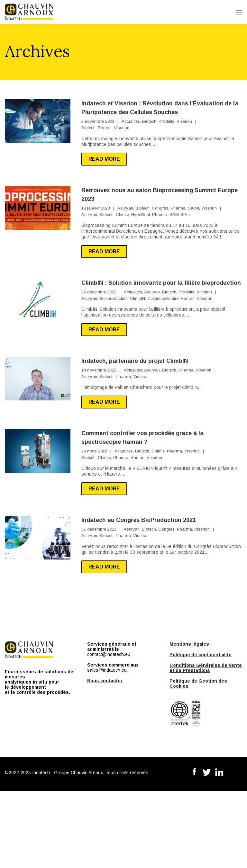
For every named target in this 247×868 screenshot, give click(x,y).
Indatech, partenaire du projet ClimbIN (135, 361)
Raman (105, 128)
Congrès (160, 208)
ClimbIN (137, 298)
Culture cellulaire (163, 298)
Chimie (122, 215)
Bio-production (114, 298)
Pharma (178, 208)
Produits (166, 121)
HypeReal (141, 215)
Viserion (184, 121)
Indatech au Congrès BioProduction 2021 (139, 520)
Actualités (131, 121)
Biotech (149, 121)
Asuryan (125, 208)
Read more (104, 159)
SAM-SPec (180, 215)
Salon (193, 208)
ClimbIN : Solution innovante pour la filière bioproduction (161, 283)
